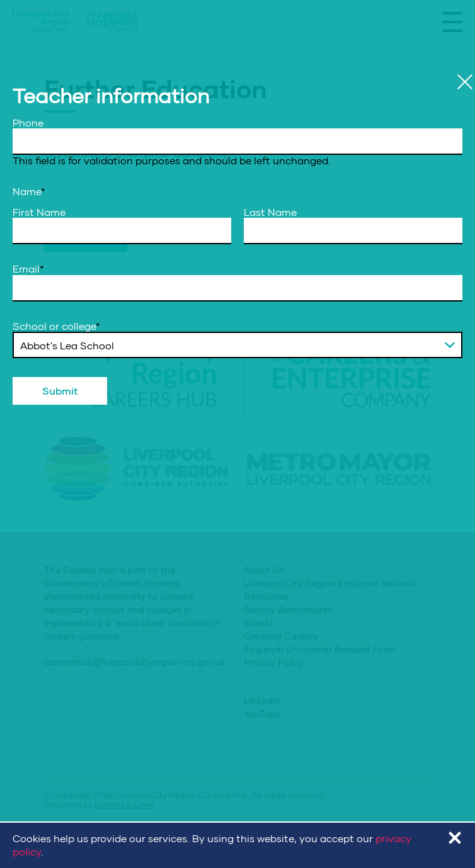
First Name (39, 212)
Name (29, 191)
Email (28, 269)
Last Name (270, 212)
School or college (56, 326)
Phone (28, 123)
